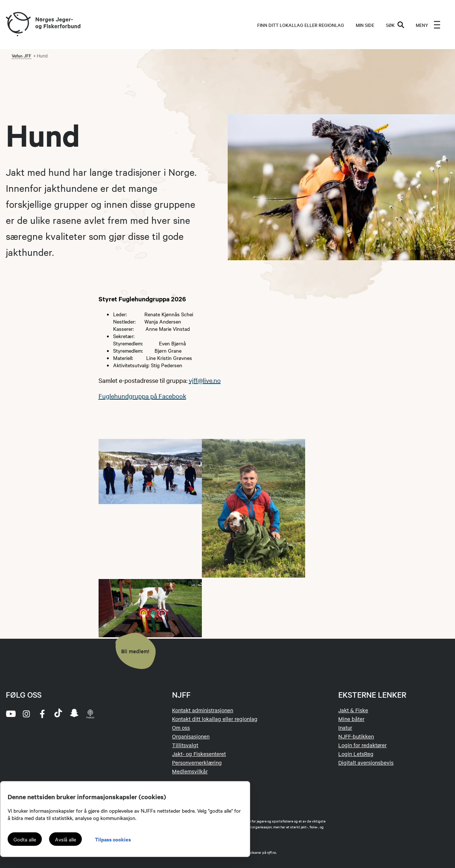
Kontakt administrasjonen (203, 710)
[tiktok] (58, 714)
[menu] (428, 25)
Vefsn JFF (21, 55)
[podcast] (90, 714)
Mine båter (351, 719)
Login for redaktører (362, 745)
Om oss (181, 728)
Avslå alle (65, 839)
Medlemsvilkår (190, 771)
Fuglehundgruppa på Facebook (142, 396)
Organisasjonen (191, 736)
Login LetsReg (356, 754)
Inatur (345, 728)
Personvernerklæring (197, 762)
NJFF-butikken (356, 736)
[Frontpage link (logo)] (18, 25)
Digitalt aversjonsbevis (366, 762)
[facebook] (42, 714)
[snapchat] (74, 714)
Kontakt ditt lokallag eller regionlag (215, 719)
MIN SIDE (365, 25)
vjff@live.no (205, 380)
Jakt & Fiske (353, 710)
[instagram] (26, 714)
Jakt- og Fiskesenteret (199, 754)
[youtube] (10, 714)
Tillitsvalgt (185, 745)
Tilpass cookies (113, 839)
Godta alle (25, 839)
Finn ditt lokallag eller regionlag (301, 25)
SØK (395, 25)
